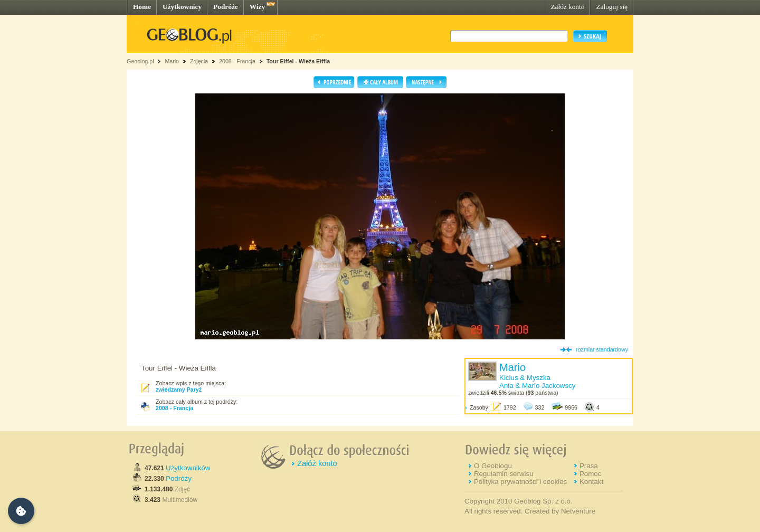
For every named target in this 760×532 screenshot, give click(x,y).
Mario (172, 61)
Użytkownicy (182, 7)
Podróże (226, 7)
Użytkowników (188, 468)
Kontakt (591, 482)
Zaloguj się (612, 7)
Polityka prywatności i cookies (520, 482)
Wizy (257, 7)
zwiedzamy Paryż (179, 389)
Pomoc (590, 474)
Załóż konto (567, 7)
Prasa (589, 466)
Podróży (179, 478)
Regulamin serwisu (504, 474)
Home (142, 7)
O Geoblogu (493, 466)
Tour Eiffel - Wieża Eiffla (298, 61)
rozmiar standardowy (602, 349)
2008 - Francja (237, 61)
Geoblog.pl (140, 61)
